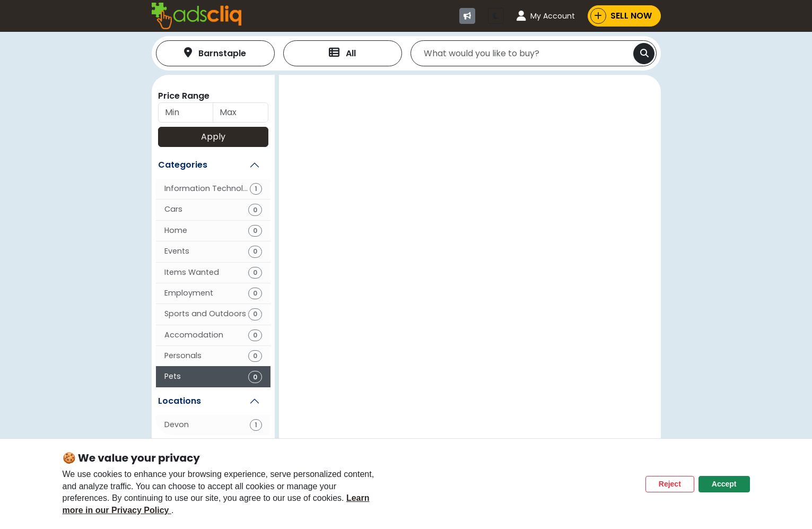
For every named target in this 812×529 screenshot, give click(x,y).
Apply (213, 137)
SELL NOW (621, 16)
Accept (724, 484)
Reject (670, 484)
